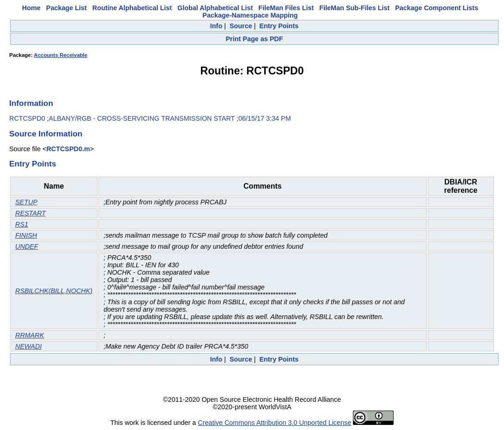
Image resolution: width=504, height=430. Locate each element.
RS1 (22, 224)
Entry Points (279, 26)
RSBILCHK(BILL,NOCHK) (54, 291)
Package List (67, 8)
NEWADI (28, 346)
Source (241, 26)
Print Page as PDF (255, 39)
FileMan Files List (286, 8)
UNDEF (27, 246)
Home (31, 8)
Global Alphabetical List (215, 8)
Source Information (46, 134)
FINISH (26, 235)
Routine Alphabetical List (132, 8)
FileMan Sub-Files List (354, 8)
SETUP (26, 202)
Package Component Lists (437, 8)
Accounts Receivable (61, 55)
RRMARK (30, 335)
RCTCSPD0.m (68, 149)
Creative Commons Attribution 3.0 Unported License (274, 423)
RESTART (30, 213)
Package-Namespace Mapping (250, 15)
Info (216, 26)
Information (31, 103)
